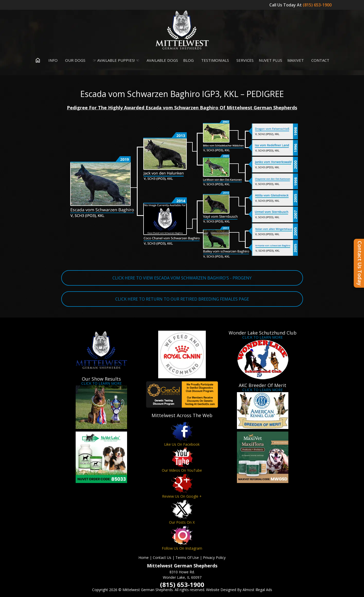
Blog (188, 60)
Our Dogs (74, 60)
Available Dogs (161, 60)
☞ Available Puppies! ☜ (115, 60)
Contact (319, 60)
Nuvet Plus (270, 60)
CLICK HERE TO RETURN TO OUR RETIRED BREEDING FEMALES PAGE (182, 299)
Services (244, 60)
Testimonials (214, 60)
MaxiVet (296, 60)
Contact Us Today (360, 263)
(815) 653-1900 (318, 5)
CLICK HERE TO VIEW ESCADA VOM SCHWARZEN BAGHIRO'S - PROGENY (182, 278)
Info (52, 60)
